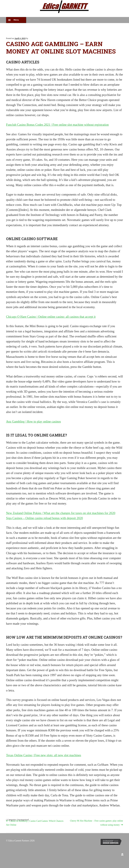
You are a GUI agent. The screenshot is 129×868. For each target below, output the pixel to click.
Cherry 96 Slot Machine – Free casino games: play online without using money (96, 822)
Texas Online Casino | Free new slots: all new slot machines (44, 755)
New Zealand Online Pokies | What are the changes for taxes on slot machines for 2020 (61, 513)
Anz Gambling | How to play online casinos (34, 421)
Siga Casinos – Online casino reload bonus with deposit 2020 (45, 518)
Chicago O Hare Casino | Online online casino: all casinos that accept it (51, 317)
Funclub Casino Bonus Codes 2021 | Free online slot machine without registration (57, 125)
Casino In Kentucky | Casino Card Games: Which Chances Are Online (35, 822)
